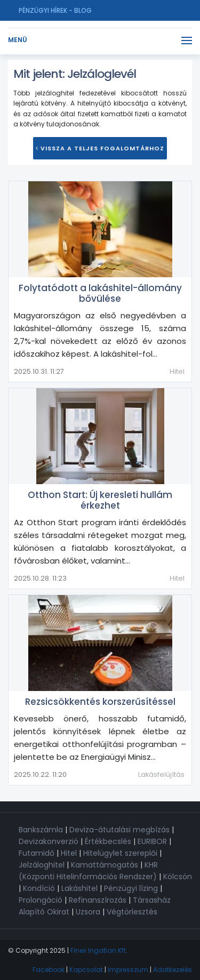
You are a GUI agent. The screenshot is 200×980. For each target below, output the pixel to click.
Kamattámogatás (105, 865)
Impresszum (128, 970)
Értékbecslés (108, 841)
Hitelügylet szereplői (120, 853)
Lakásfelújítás (161, 774)
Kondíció (39, 888)
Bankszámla (41, 830)
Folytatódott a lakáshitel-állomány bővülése (100, 293)
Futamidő (37, 853)
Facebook (49, 970)
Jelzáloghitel (42, 865)
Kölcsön (178, 877)
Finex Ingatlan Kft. (99, 950)
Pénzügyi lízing (131, 888)
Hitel (177, 371)
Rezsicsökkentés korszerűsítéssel (100, 702)
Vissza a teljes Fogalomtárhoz (100, 148)
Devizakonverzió (49, 841)
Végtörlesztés (132, 912)
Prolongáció (41, 900)
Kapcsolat (86, 970)
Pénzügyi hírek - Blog (55, 10)
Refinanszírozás (98, 900)
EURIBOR (152, 841)
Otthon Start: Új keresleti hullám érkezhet (100, 500)
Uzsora (88, 912)
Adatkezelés (173, 970)
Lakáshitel (79, 888)
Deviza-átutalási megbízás (119, 830)
